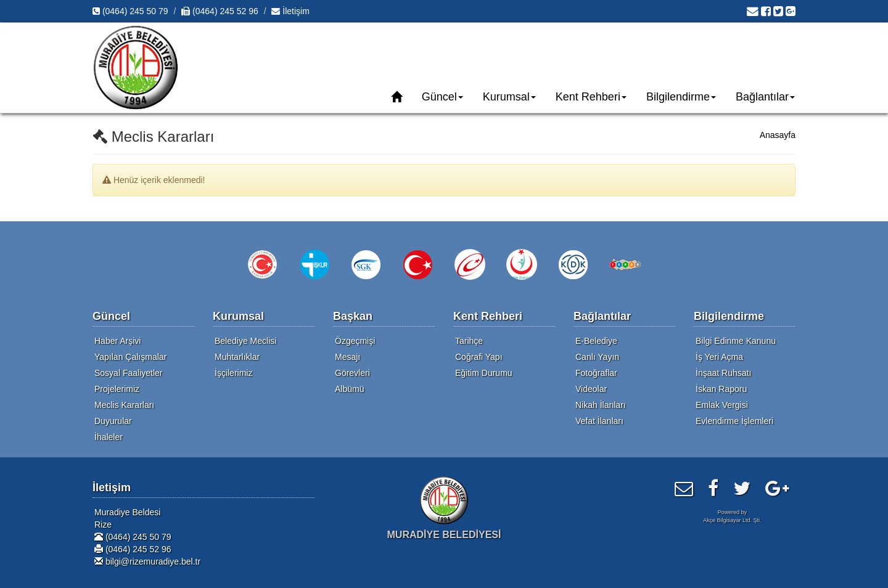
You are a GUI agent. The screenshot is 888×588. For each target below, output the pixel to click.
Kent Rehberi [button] (591, 97)
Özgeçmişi (355, 341)
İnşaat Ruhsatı (723, 373)
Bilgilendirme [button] (681, 97)
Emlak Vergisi (722, 405)
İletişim (290, 11)
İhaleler (109, 437)
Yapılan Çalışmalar (130, 357)
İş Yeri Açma (719, 357)
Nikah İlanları (601, 405)
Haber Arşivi (117, 341)
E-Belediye (596, 341)
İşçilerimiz (233, 373)
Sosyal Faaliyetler (129, 373)
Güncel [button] (442, 97)
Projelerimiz (117, 389)
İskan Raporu (721, 389)
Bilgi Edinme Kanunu (736, 341)
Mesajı (347, 357)
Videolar (591, 389)
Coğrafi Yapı (479, 357)
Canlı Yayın (597, 357)
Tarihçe (469, 341)
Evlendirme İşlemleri (734, 421)
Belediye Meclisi (245, 341)
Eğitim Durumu (484, 373)
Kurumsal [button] (509, 97)
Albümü (349, 389)
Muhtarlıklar (237, 357)
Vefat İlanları (599, 421)
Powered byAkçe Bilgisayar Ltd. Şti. (732, 516)
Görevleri (352, 373)
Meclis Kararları (124, 405)
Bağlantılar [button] (765, 97)
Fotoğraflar (596, 373)
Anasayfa (778, 135)
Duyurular (113, 421)
